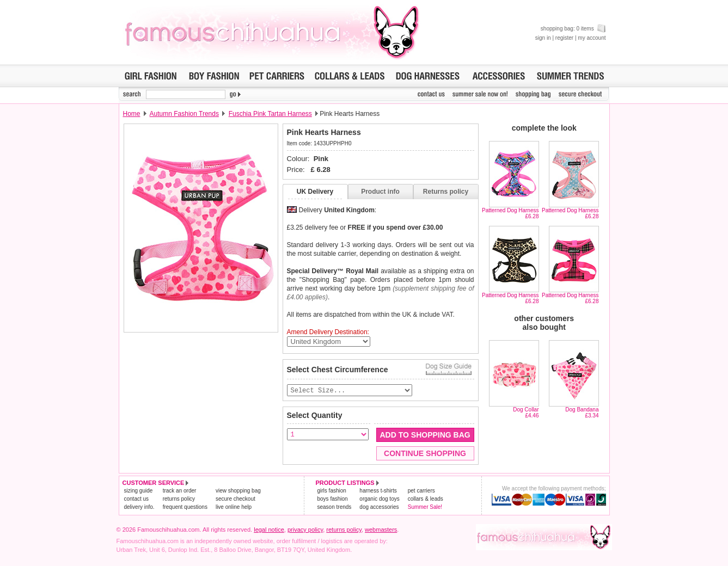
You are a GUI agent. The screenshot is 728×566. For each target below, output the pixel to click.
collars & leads (426, 499)
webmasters (381, 530)
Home (132, 114)
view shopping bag (238, 491)
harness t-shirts (378, 491)
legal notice (269, 530)
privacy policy (305, 530)
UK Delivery (315, 192)
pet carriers (421, 491)
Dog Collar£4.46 (526, 413)
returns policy (179, 499)
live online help (234, 507)
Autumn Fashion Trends (184, 114)
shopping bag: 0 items (573, 29)
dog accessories (379, 507)
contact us (137, 499)
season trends (335, 507)
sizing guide (139, 491)
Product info (380, 192)
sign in (543, 38)
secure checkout (235, 499)
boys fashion (333, 499)
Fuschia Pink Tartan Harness (270, 114)
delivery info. (139, 507)
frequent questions (185, 507)
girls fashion (332, 491)
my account (592, 38)
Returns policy (446, 192)
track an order (180, 491)
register (564, 38)
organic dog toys (379, 499)
